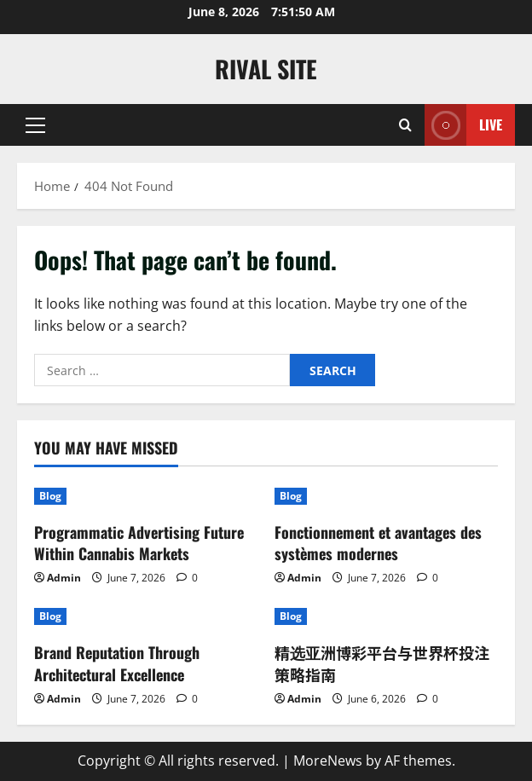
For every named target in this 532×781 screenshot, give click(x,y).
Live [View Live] (463, 125)
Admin (64, 578)
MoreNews (328, 761)
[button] (35, 125)
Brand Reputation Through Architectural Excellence (117, 663)
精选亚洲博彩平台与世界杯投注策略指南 (382, 663)
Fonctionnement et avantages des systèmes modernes (378, 543)
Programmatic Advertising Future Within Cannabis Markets (139, 543)
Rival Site (266, 69)
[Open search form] (405, 125)
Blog (50, 496)
